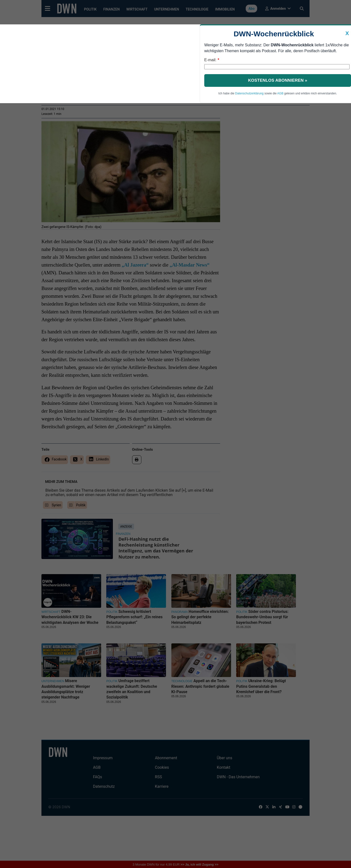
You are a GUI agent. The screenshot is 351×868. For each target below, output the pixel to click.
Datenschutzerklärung (249, 93)
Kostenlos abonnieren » (278, 80)
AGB (280, 93)
